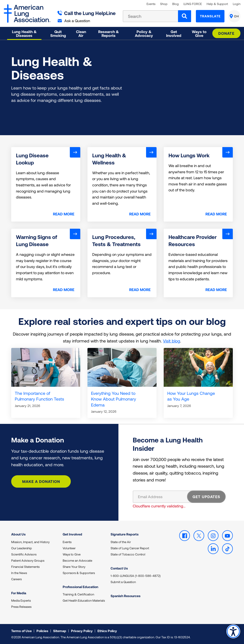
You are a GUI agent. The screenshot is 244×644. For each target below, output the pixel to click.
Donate (226, 33)
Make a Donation (41, 481)
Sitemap (60, 631)
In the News (19, 573)
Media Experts (21, 600)
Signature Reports (125, 534)
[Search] (185, 16)
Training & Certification (78, 594)
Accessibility (233, 631)
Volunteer (69, 548)
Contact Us (119, 568)
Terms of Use (21, 631)
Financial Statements (25, 567)
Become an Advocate (77, 560)
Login (237, 4)
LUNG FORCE (193, 4)
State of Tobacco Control (128, 554)
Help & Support (217, 4)
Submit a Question (123, 582)
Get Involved (72, 534)
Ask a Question (74, 21)
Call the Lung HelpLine (87, 13)
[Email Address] (163, 497)
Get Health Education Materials (84, 600)
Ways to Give (72, 554)
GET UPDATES (206, 497)
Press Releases (21, 607)
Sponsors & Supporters (79, 573)
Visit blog (172, 341)
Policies (42, 631)
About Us (18, 534)
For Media (19, 593)
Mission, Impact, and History (30, 542)
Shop (164, 4)
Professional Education (80, 587)
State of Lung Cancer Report (130, 548)
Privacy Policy (82, 631)
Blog (175, 4)
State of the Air (121, 542)
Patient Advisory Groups (28, 560)
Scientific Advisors (24, 554)
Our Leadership (22, 548)
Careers (16, 579)
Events (151, 4)
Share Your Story (74, 567)
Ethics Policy (107, 631)
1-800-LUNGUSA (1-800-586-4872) (136, 576)
